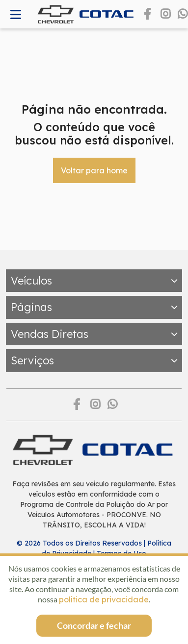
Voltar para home (94, 170)
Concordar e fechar (94, 625)
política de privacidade (104, 599)
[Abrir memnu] (16, 14)
